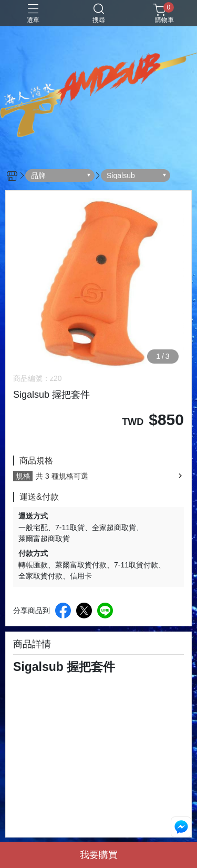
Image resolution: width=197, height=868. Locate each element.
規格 (23, 476)
